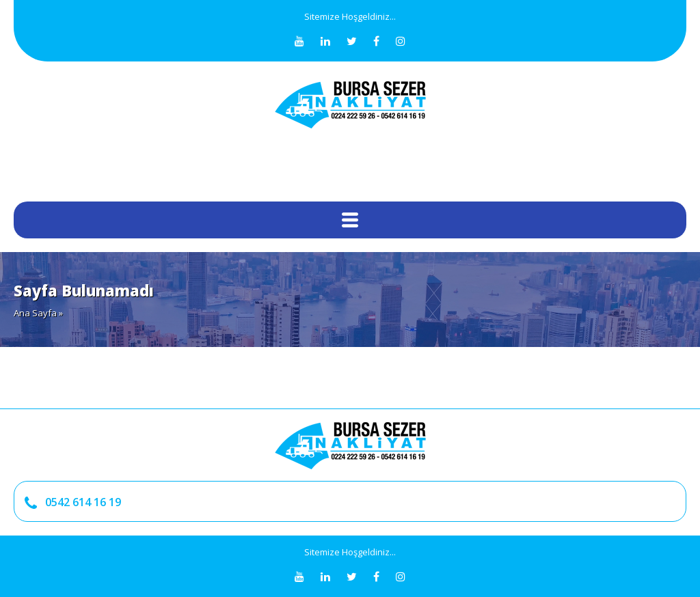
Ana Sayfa (35, 313)
